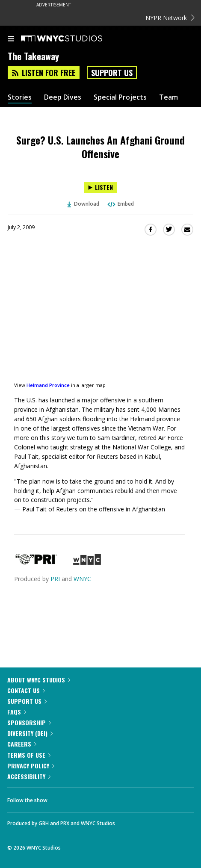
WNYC (82, 579)
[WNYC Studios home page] (72, 39)
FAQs (17, 712)
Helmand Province (48, 385)
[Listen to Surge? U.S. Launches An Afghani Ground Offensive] (100, 187)
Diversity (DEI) (30, 733)
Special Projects (120, 97)
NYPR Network (170, 18)
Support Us (112, 73)
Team (168, 97)
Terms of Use (29, 755)
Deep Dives (63, 97)
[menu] (11, 39)
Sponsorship (29, 722)
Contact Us (26, 690)
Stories (20, 97)
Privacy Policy (31, 766)
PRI (55, 579)
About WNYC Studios (39, 680)
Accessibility (29, 776)
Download (83, 204)
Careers (22, 744)
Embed (120, 204)
